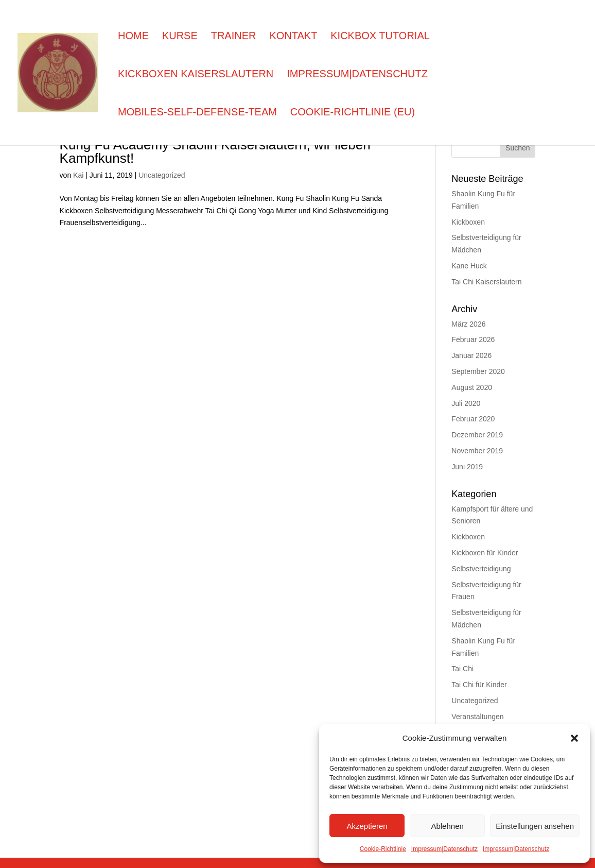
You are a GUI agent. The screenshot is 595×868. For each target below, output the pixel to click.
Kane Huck (469, 266)
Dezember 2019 (477, 435)
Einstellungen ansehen (535, 826)
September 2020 (478, 371)
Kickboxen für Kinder (485, 552)
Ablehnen (447, 826)
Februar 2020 (473, 419)
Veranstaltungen (477, 716)
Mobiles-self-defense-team (197, 113)
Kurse (180, 37)
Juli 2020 (466, 403)
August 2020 (472, 387)
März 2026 (468, 324)
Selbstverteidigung (481, 568)
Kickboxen (468, 222)
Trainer (234, 37)
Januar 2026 (471, 355)
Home (133, 37)
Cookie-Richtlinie (383, 849)
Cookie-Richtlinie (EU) (353, 113)
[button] (574, 738)
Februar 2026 (473, 339)
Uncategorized (162, 175)
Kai (78, 175)
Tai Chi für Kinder (479, 684)
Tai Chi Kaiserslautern (486, 282)
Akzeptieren (367, 826)
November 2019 (477, 450)
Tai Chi (462, 668)
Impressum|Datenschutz (444, 849)
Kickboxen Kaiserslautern (196, 75)
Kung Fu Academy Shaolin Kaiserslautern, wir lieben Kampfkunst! (215, 150)
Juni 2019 (467, 466)
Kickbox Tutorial (380, 37)
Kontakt (293, 37)
